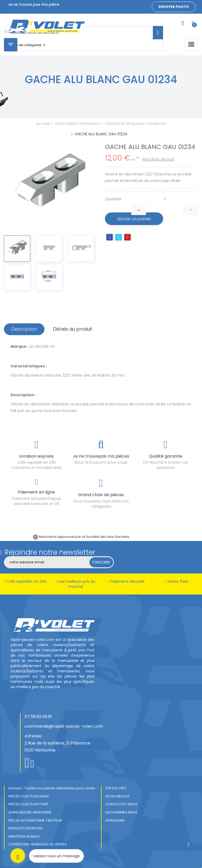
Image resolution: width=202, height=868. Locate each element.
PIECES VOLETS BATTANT (28, 804)
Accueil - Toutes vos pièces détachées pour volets (52, 788)
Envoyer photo (174, 7)
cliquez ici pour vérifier (150, 537)
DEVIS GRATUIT (118, 796)
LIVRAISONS (115, 820)
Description (25, 329)
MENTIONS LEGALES (24, 836)
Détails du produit (75, 329)
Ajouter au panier (136, 219)
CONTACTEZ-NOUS (122, 804)
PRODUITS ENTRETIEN (26, 828)
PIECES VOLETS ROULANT (29, 796)
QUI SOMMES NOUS (122, 812)
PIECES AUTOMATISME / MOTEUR (35, 820)
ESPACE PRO (116, 788)
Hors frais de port (158, 159)
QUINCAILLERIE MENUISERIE (30, 812)
